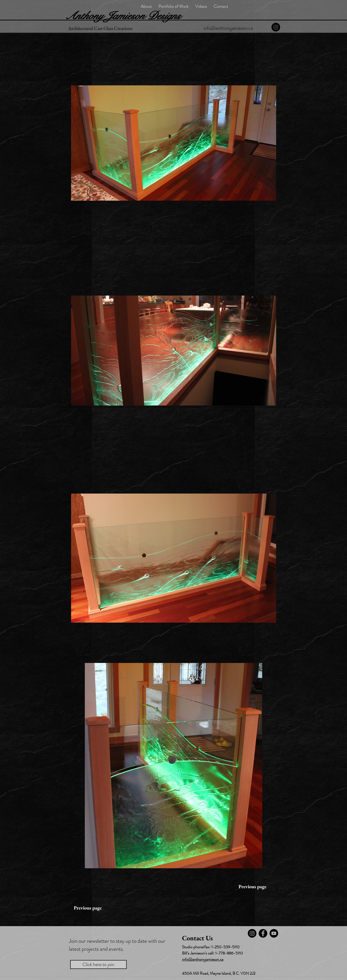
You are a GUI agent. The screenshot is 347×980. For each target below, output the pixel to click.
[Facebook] (263, 933)
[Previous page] (252, 887)
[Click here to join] (98, 964)
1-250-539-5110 (225, 947)
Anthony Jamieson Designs (123, 16)
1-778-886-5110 (229, 953)
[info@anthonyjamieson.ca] (228, 28)
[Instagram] (276, 27)
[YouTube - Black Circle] (274, 933)
